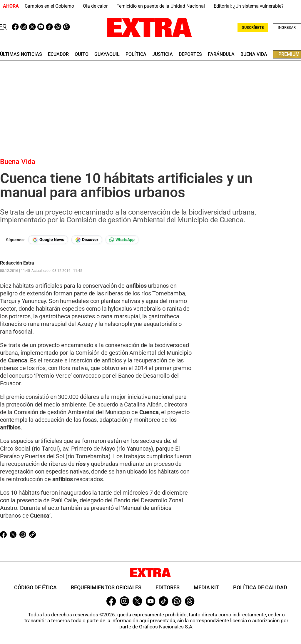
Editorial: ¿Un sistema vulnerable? (249, 6)
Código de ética (35, 587)
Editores (168, 587)
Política (136, 54)
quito (82, 54)
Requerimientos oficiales (106, 587)
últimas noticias (21, 54)
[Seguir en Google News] (48, 240)
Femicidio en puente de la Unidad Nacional (161, 6)
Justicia (163, 54)
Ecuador (58, 54)
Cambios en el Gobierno (49, 6)
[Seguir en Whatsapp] (122, 240)
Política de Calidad (260, 587)
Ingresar (287, 27)
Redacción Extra (17, 263)
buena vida (254, 54)
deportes (190, 54)
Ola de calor (95, 6)
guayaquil (107, 54)
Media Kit (206, 587)
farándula (221, 54)
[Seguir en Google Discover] (87, 240)
